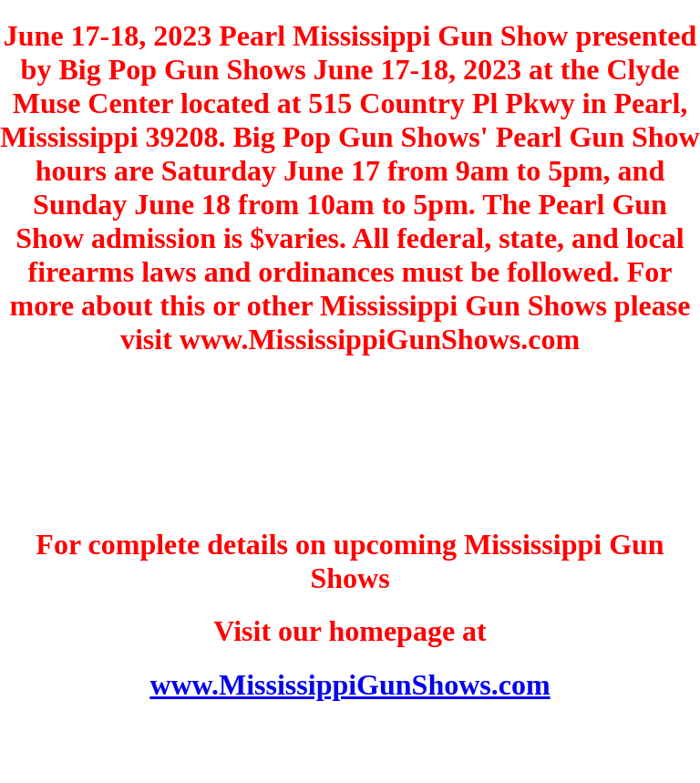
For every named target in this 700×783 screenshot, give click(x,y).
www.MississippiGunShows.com (350, 685)
